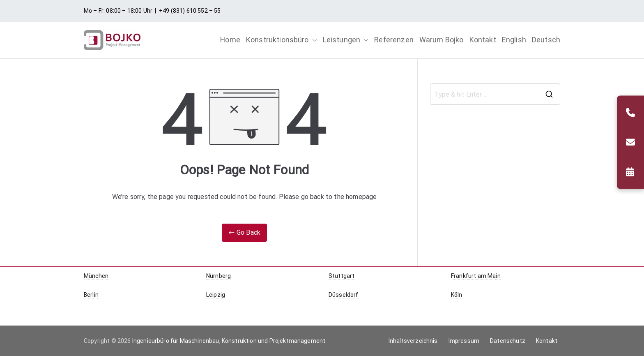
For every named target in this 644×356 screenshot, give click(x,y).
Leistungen (346, 40)
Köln (457, 295)
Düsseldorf (344, 295)
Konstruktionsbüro (282, 40)
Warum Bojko (442, 40)
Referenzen (394, 40)
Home (230, 40)
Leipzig (216, 295)
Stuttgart (342, 276)
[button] (313, 40)
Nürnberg (218, 276)
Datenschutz (508, 341)
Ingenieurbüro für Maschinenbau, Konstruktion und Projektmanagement (229, 341)
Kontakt (483, 40)
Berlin (91, 295)
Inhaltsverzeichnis (413, 341)
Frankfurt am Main (476, 276)
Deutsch (546, 40)
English (514, 40)
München (96, 276)
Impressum (464, 341)
